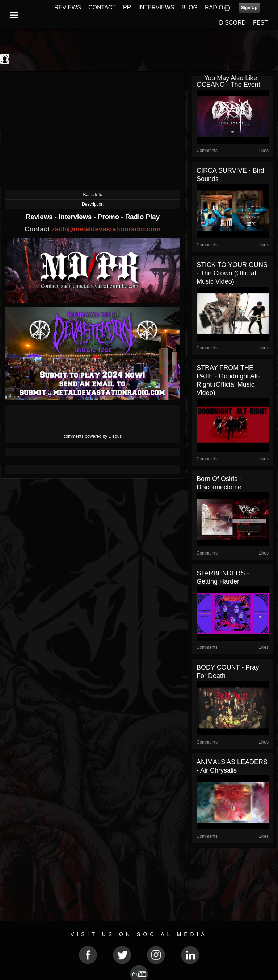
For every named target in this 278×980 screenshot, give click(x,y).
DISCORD (232, 23)
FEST (260, 23)
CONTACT (102, 7)
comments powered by (93, 436)
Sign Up (249, 8)
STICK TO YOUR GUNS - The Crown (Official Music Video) (232, 273)
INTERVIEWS (156, 7)
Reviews (40, 217)
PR (127, 7)
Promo (109, 217)
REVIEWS (68, 7)
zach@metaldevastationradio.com (106, 229)
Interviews (76, 217)
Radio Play (142, 217)
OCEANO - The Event (228, 85)
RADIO (214, 7)
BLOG (190, 7)
